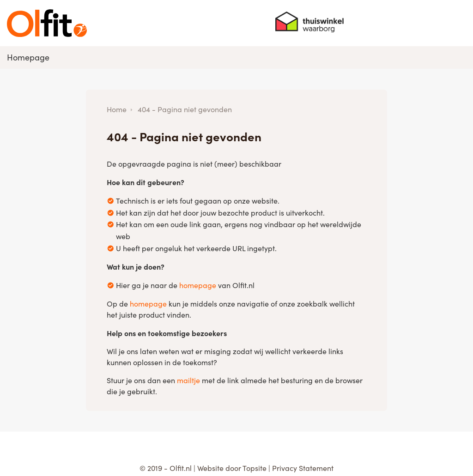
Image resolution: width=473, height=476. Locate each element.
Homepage (28, 57)
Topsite (255, 468)
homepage (198, 285)
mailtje (188, 380)
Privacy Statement (303, 468)
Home (117, 109)
